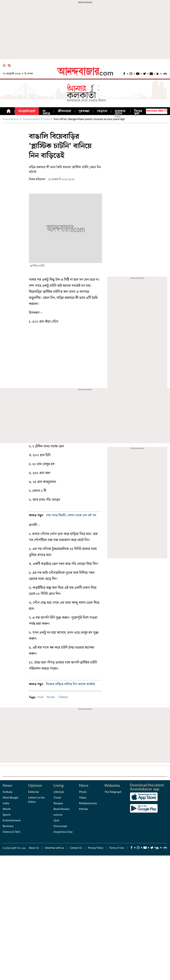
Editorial (33, 792)
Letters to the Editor (36, 800)
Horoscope (60, 826)
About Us (34, 848)
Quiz (56, 820)
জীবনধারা (64, 111)
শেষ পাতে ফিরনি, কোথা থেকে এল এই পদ (71, 515)
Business (8, 826)
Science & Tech (12, 832)
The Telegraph (113, 792)
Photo (83, 792)
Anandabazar (11, 119)
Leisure (58, 814)
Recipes (58, 803)
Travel (57, 797)
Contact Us (76, 848)
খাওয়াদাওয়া (27, 111)
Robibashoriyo (88, 803)
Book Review (61, 809)
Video (83, 797)
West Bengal (10, 797)
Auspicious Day (63, 832)
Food (47, 119)
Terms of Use (117, 848)
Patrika (83, 809)
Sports (7, 814)
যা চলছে (46, 112)
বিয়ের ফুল (138, 112)
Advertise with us (54, 848)
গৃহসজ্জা (84, 111)
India (6, 803)
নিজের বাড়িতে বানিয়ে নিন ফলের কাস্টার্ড (70, 684)
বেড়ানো (102, 111)
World (7, 809)
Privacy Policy (96, 848)
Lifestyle (59, 792)
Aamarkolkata (31, 119)
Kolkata (7, 792)
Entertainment (12, 820)
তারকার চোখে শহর (120, 114)
